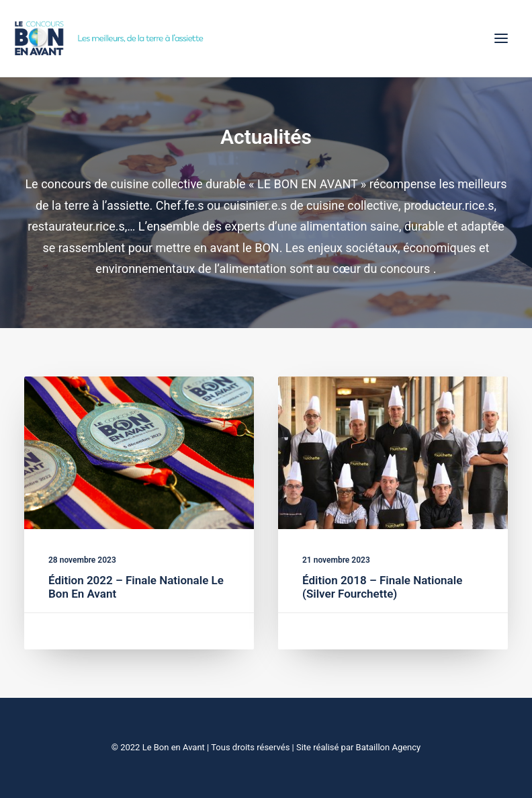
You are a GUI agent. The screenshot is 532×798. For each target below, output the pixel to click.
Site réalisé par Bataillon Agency (358, 747)
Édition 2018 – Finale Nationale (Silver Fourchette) (382, 588)
